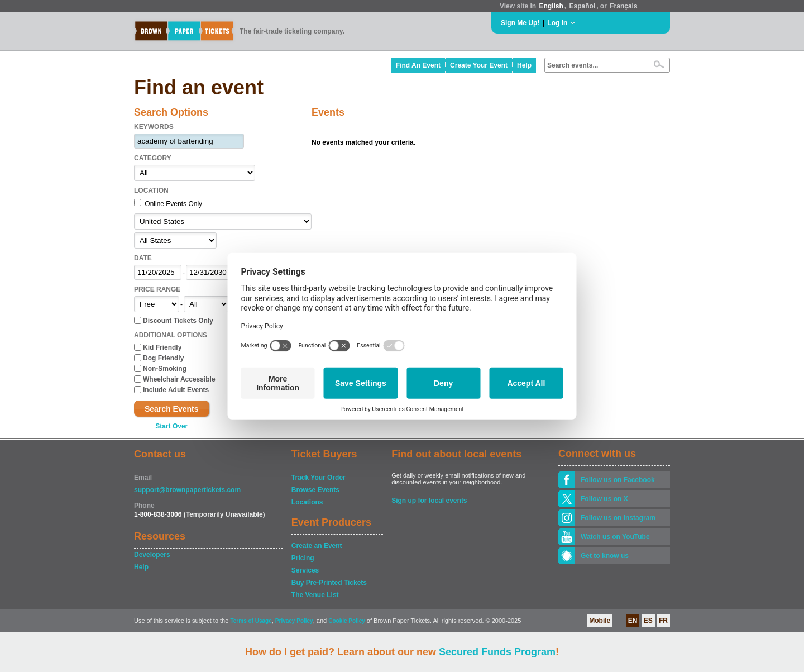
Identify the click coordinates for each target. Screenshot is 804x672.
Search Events (172, 409)
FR (663, 621)
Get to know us (605, 556)
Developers (152, 555)
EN (633, 621)
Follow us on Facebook (618, 480)
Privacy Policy (294, 621)
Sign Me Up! (520, 23)
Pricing (303, 558)
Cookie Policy (347, 621)
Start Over (171, 426)
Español (583, 6)
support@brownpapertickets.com (187, 490)
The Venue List (315, 595)
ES (648, 621)
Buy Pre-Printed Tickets (329, 583)
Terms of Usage (251, 621)
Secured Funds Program (497, 652)
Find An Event (418, 65)
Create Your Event (479, 65)
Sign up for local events (429, 501)
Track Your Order (319, 478)
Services (305, 570)
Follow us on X (604, 499)
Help (524, 65)
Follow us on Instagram (618, 518)
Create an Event (317, 546)
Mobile (600, 621)
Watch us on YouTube (615, 537)
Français (623, 6)
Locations (307, 502)
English (551, 6)
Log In (557, 23)
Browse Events (315, 490)
